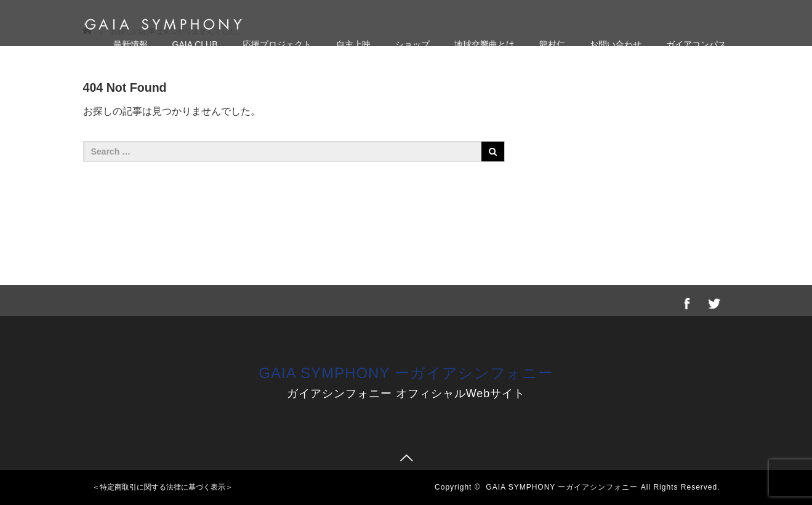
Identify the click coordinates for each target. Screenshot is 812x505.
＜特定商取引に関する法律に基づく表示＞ (163, 487)
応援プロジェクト (277, 44)
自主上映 (353, 44)
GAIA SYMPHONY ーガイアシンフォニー (406, 373)
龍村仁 (552, 44)
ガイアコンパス (696, 44)
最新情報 (131, 44)
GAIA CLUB (195, 44)
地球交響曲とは (484, 44)
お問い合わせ (616, 44)
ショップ (412, 44)
